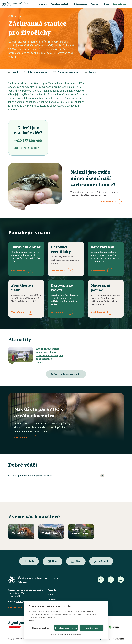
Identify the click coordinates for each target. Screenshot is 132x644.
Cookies (52, 599)
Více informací (21, 441)
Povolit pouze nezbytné (66, 628)
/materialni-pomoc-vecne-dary (106, 302)
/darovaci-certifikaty (66, 261)
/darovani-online (26, 261)
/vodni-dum (51, 531)
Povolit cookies (91, 628)
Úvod (15, 72)
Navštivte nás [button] (119, 4)
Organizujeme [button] (80, 4)
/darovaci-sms (106, 261)
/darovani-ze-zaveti (66, 302)
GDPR (51, 595)
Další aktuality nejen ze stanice (66, 378)
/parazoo (21, 531)
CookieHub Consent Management (70, 634)
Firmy (55, 561)
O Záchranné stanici (38, 72)
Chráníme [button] (42, 4)
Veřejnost (103, 561)
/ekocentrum (81, 531)
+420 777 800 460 (28, 141)
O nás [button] (106, 4)
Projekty (52, 590)
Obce (78, 561)
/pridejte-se (26, 302)
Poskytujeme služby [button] (60, 4)
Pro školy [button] (95, 4)
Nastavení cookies (41, 628)
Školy (31, 561)
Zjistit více (33, 621)
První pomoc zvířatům (68, 72)
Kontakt (93, 72)
